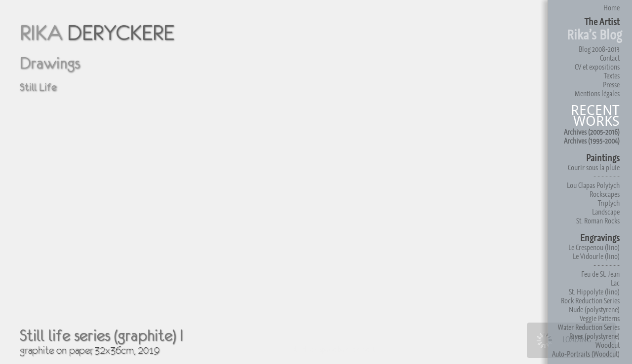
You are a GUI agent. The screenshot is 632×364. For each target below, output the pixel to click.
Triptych (609, 203)
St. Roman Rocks (598, 221)
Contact (610, 58)
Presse (611, 85)
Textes (612, 76)
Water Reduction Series (589, 327)
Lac (615, 283)
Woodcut (608, 345)
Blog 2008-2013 (599, 49)
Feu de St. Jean (600, 274)
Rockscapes (605, 194)
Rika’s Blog (594, 35)
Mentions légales (597, 93)
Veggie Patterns (600, 318)
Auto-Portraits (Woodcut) (586, 354)
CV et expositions (597, 67)
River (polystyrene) (594, 336)
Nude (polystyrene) (594, 309)
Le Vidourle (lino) (596, 256)
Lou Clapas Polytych (593, 185)
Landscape (606, 212)
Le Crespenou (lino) (594, 247)
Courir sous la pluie (594, 167)
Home (612, 8)
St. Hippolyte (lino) (594, 292)
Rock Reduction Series (590, 301)
